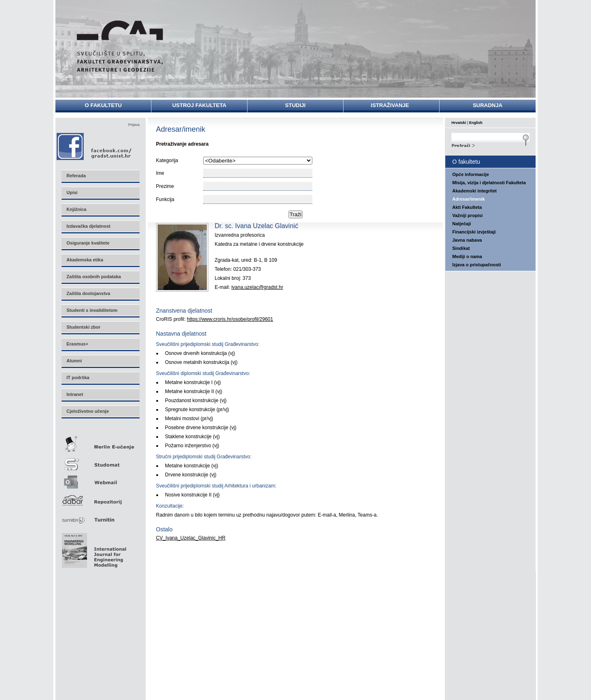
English (476, 123)
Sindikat (461, 248)
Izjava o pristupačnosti (477, 265)
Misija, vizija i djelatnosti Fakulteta (489, 183)
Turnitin (100, 516)
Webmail (100, 479)
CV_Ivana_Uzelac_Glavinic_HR (191, 538)
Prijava (134, 125)
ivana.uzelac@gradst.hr (257, 287)
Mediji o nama (467, 256)
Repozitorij (100, 498)
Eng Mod (93, 548)
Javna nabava (467, 240)
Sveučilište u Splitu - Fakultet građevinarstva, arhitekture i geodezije (120, 46)
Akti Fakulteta (467, 207)
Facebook (95, 146)
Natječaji (462, 224)
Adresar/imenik (468, 199)
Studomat (100, 461)
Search (490, 144)
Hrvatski (459, 123)
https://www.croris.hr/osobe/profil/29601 (230, 319)
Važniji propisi (467, 215)
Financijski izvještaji (474, 232)
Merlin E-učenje (100, 443)
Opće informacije (471, 174)
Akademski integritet (474, 191)
